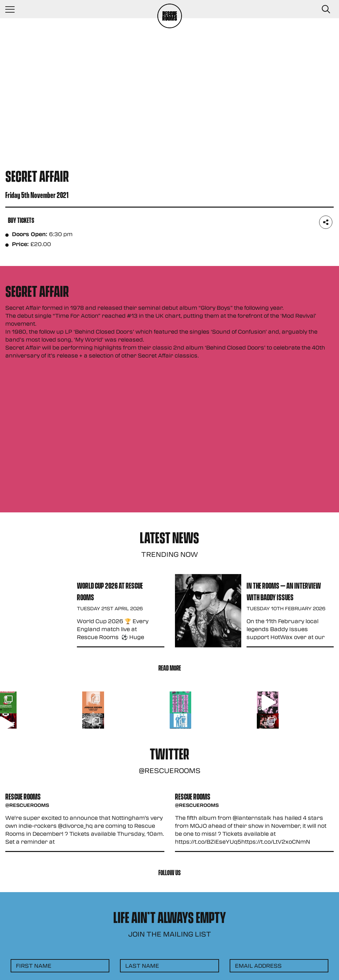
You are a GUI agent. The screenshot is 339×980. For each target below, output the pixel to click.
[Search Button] (326, 9)
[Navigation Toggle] (13, 9)
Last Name (142, 966)
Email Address (258, 966)
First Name (34, 966)
